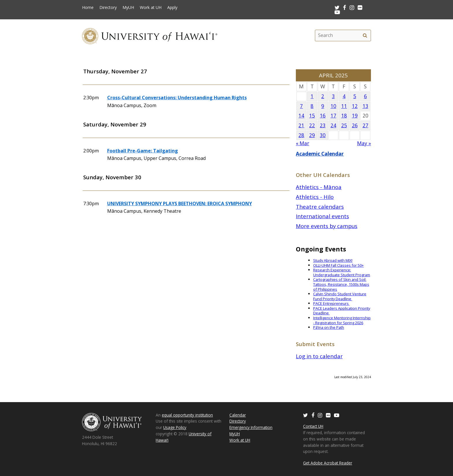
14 (301, 116)
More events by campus (327, 226)
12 (355, 106)
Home (88, 8)
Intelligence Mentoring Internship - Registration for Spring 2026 (342, 320)
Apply (172, 8)
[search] (365, 36)
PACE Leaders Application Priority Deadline (342, 311)
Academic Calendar (320, 154)
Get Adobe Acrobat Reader (328, 463)
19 (355, 116)
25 (344, 125)
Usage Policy (175, 427)
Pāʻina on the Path (329, 327)
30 (323, 135)
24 (333, 125)
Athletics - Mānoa (319, 187)
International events (322, 216)
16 (323, 116)
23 (323, 125)
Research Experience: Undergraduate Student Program (342, 272)
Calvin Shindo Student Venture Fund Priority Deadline (340, 296)
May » (364, 143)
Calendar (238, 415)
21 (301, 125)
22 (312, 125)
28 (301, 135)
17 (333, 116)
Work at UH (151, 8)
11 (344, 106)
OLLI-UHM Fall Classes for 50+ (338, 265)
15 (312, 116)
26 (355, 125)
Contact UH (313, 426)
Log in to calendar (319, 356)
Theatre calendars (320, 207)
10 (333, 106)
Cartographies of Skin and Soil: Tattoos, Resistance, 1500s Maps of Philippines (341, 284)
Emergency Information (251, 427)
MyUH (128, 8)
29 (312, 135)
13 (365, 106)
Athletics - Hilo (315, 197)
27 (365, 125)
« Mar (302, 143)
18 (344, 116)
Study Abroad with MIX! (333, 260)
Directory (108, 8)
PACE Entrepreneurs (331, 303)
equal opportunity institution (187, 415)
